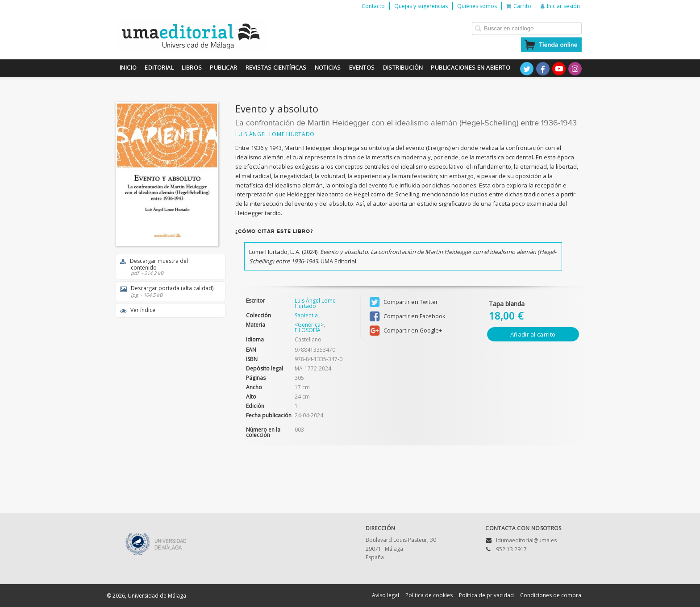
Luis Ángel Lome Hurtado (275, 134)
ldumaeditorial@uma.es (526, 540)
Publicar (223, 68)
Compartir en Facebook (407, 316)
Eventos (362, 68)
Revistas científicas (276, 68)
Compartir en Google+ (406, 331)
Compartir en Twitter (404, 302)
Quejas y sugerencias (421, 6)
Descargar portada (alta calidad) (167, 291)
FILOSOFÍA (308, 330)
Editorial (159, 68)
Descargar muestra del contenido (167, 267)
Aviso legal (385, 595)
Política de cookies (429, 595)
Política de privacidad (486, 595)
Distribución (403, 68)
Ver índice (138, 310)
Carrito (519, 6)
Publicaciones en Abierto (471, 68)
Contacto (373, 6)
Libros (192, 68)
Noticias (328, 68)
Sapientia (306, 316)
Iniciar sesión (560, 6)
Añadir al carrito (533, 334)
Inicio (128, 68)
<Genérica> (309, 325)
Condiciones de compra (551, 595)
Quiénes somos (477, 6)
